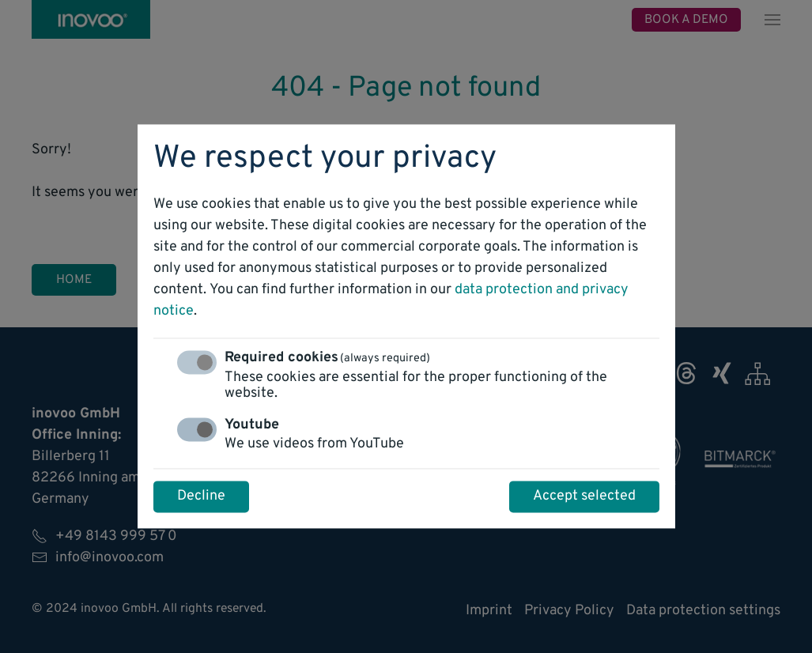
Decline (201, 497)
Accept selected (584, 497)
